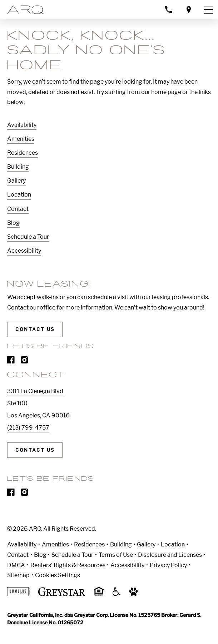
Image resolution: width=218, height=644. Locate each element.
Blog (13, 223)
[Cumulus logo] (18, 594)
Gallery (16, 181)
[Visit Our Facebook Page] (11, 361)
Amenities (21, 139)
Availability (22, 125)
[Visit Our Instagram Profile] (24, 361)
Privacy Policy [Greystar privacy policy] (168, 565)
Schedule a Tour (28, 237)
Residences (23, 153)
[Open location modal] (189, 9)
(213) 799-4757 (28, 428)
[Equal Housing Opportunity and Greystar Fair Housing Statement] (99, 595)
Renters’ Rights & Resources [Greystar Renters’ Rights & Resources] (68, 565)
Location (19, 195)
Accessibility (24, 251)
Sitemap (18, 575)
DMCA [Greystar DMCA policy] (16, 565)
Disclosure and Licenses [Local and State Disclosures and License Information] (170, 555)
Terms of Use (116, 555)
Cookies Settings (58, 575)
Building (18, 167)
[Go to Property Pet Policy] (133, 594)
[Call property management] (169, 9)
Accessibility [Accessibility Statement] (127, 565)
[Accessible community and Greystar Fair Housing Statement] (117, 594)
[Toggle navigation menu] (208, 10)
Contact (18, 209)
